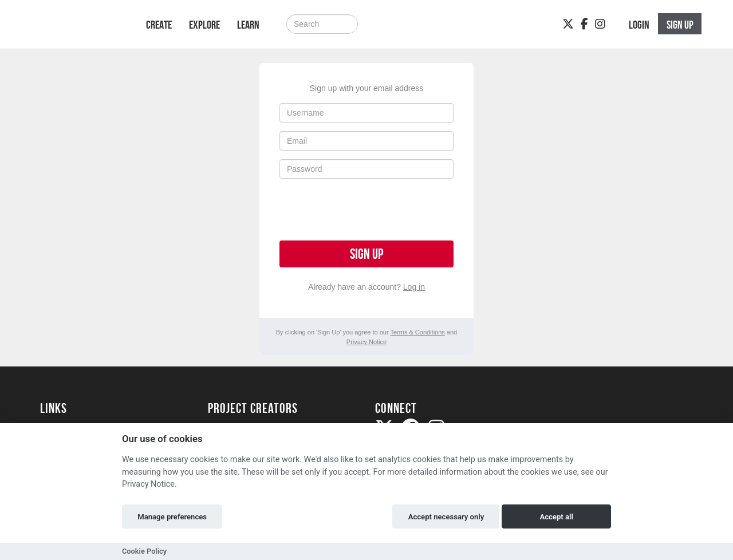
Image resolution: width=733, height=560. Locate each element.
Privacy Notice (366, 342)
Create (159, 25)
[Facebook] (584, 24)
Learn (248, 25)
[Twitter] (568, 24)
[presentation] (366, 210)
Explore (204, 25)
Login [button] (639, 25)
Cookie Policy (144, 551)
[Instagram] (600, 24)
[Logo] (78, 30)
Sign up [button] (680, 25)
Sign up (366, 254)
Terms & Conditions (417, 332)
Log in (414, 287)
